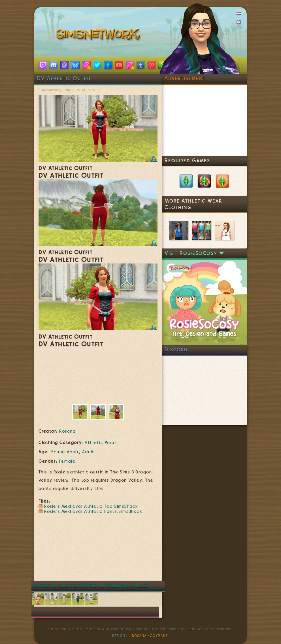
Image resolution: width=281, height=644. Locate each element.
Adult (88, 452)
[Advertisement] (142, 564)
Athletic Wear (101, 443)
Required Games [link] (187, 161)
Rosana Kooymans (150, 636)
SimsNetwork (99, 35)
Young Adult (65, 452)
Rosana (67, 431)
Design (119, 636)
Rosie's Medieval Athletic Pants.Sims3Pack (93, 511)
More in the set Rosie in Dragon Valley (92, 585)
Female (67, 461)
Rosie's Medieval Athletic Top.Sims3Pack (91, 506)
